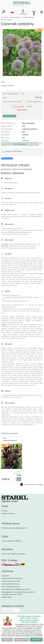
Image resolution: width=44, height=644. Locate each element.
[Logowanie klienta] (23, 12)
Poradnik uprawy (20, 144)
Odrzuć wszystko (22, 640)
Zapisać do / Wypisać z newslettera (14, 554)
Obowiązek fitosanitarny (10, 584)
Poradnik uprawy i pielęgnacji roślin (14, 528)
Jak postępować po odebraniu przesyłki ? (16, 589)
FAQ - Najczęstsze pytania (11, 586)
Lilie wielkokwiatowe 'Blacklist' (10, 440)
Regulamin (6, 576)
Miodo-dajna (40, 30)
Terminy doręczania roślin (11, 581)
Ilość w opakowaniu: (17, 472)
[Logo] (22, 4)
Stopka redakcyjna (8, 513)
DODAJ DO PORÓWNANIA (14, 151)
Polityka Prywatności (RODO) (12, 578)
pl (12, 12)
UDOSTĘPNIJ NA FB (7, 158)
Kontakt (4, 511)
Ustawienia (7, 640)
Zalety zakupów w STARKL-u (12, 541)
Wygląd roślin (7, 597)
